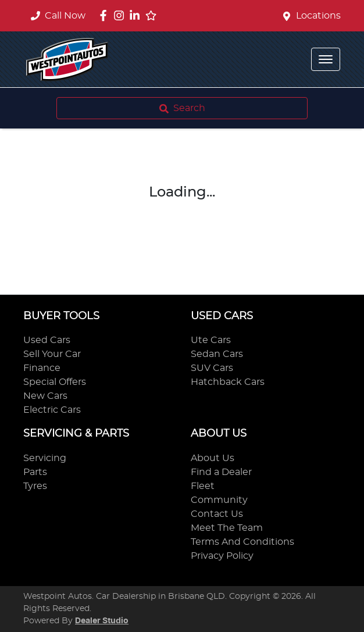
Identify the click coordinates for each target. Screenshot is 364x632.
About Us (213, 458)
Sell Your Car (52, 354)
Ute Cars (211, 340)
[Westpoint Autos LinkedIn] (137, 15)
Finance (42, 368)
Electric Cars (52, 410)
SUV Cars (212, 368)
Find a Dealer (221, 472)
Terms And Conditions (242, 542)
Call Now (58, 16)
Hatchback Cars (228, 382)
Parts (35, 472)
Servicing (45, 458)
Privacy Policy (222, 556)
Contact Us (217, 514)
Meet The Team (227, 528)
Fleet (203, 486)
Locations (318, 16)
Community (219, 500)
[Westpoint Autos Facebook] (106, 15)
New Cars (45, 396)
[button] (326, 59)
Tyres (35, 486)
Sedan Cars (217, 354)
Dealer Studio (102, 621)
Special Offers (55, 382)
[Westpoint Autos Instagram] (121, 15)
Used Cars (47, 340)
